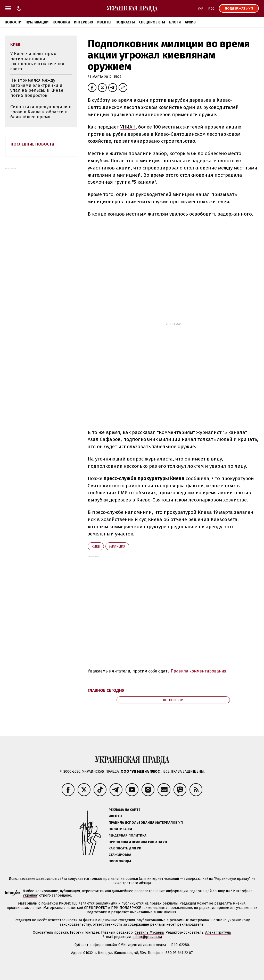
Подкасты (125, 22)
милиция (117, 546)
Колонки (61, 22)
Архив (190, 22)
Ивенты (104, 22)
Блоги (175, 22)
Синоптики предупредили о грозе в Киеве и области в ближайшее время (41, 112)
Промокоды (120, 861)
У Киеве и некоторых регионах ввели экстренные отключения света (37, 61)
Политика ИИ (120, 829)
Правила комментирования (199, 671)
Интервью (84, 22)
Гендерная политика (127, 835)
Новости (13, 22)
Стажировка (120, 855)
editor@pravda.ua (147, 937)
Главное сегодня (106, 690)
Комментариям (176, 432)
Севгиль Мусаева (149, 932)
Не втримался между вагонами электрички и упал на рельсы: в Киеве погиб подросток (37, 88)
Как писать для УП (125, 848)
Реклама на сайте (124, 810)
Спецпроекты (152, 22)
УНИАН (128, 127)
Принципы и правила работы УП (138, 842)
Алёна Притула (218, 932)
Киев (96, 546)
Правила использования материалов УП (146, 823)
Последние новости (32, 144)
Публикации (37, 22)
